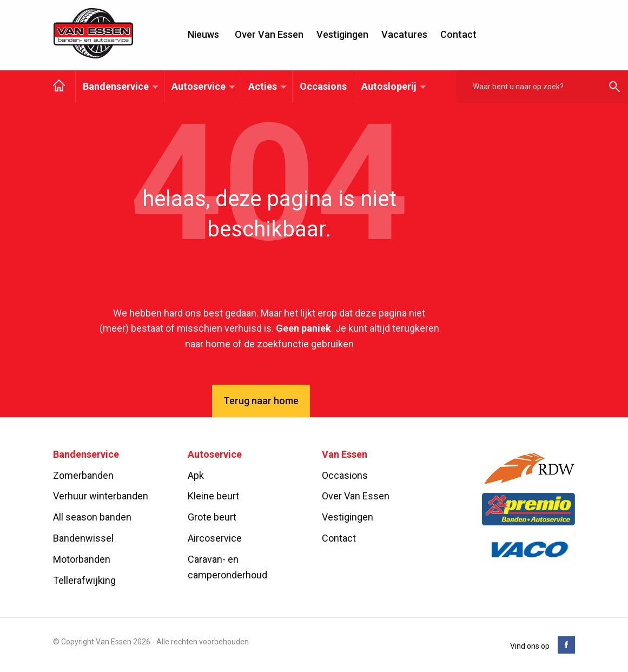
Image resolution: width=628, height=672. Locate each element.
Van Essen (94, 34)
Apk (196, 475)
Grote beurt (212, 517)
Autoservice (199, 86)
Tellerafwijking (84, 580)
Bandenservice (116, 86)
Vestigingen (342, 34)
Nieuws (203, 34)
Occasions (323, 86)
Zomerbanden (83, 475)
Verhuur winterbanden (101, 496)
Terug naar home (261, 401)
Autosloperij (389, 86)
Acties (263, 86)
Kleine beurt (213, 496)
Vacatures (404, 34)
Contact (458, 34)
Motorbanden (82, 559)
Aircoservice (215, 538)
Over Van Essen (269, 34)
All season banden (92, 517)
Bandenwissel (83, 538)
